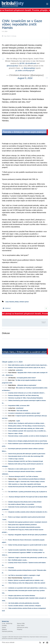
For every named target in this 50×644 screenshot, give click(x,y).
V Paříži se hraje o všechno (16, 459)
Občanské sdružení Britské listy (21, 637)
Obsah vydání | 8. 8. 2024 (12, 362)
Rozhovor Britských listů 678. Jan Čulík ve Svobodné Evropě (26, 461)
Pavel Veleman (12, 373)
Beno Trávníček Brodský (15, 578)
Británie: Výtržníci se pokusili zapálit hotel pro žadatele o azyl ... (26, 580)
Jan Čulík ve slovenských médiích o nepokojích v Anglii (24, 575)
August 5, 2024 (25, 78)
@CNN (22, 63)
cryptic (18, 421)
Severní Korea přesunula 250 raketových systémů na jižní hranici (27, 454)
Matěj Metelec (12, 385)
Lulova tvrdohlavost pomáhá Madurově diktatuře (31, 479)
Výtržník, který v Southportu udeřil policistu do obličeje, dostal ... (27, 423)
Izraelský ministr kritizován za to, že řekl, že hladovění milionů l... (27, 393)
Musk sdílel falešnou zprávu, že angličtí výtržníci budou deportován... (28, 365)
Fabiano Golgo (12, 479)
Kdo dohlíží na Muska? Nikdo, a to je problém (21, 504)
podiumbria (19, 370)
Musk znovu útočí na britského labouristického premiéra (24, 527)
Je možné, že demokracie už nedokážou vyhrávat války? (24, 413)
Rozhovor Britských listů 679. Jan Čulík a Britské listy (24, 395)
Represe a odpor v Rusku (15, 433)
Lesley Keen (12, 370)
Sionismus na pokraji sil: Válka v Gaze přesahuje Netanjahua (25, 398)
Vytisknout (7, 308)
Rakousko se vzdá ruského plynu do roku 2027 (22, 469)
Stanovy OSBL (21, 624)
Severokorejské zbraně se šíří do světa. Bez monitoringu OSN (26, 456)
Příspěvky (20, 629)
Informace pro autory (22, 627)
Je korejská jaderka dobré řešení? (26, 378)
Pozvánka (11, 568)
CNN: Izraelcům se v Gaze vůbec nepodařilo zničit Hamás (25, 484)
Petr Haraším (12, 411)
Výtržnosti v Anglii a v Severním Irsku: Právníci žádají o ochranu (26, 482)
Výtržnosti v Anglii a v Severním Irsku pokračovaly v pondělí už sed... (28, 558)
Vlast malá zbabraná (22, 411)
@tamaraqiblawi (29, 68)
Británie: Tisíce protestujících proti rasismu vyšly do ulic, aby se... (27, 368)
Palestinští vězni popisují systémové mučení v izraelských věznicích (28, 522)
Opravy (4, 627)
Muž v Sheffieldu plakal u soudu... (18, 560)
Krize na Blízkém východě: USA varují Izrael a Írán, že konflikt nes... (27, 431)
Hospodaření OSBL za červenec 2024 (19, 406)
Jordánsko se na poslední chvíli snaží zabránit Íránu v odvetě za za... (28, 588)
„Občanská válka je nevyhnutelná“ (27, 385)
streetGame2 (20, 408)
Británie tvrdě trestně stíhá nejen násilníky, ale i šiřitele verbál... (26, 428)
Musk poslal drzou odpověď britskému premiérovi (22, 525)
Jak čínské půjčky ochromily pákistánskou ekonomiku (24, 603)
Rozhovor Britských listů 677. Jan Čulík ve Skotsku (23, 477)
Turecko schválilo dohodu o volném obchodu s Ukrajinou (25, 606)
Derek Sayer (12, 388)
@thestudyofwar (12, 66)
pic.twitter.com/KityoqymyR (25, 71)
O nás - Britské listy (7, 624)
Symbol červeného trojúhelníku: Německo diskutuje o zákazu (26, 550)
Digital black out (28, 578)
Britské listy (20, 4)
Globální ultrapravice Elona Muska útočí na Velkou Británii (25, 502)
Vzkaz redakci (21, 625)
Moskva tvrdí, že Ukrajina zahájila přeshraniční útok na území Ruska (28, 441)
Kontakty (4, 625)
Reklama (4, 629)
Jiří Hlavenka (12, 378)
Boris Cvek (11, 380)
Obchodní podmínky (7, 631)
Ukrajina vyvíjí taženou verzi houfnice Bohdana (22, 596)
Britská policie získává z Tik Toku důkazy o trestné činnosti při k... (27, 426)
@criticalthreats (31, 63)
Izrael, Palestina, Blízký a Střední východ (17, 302)
